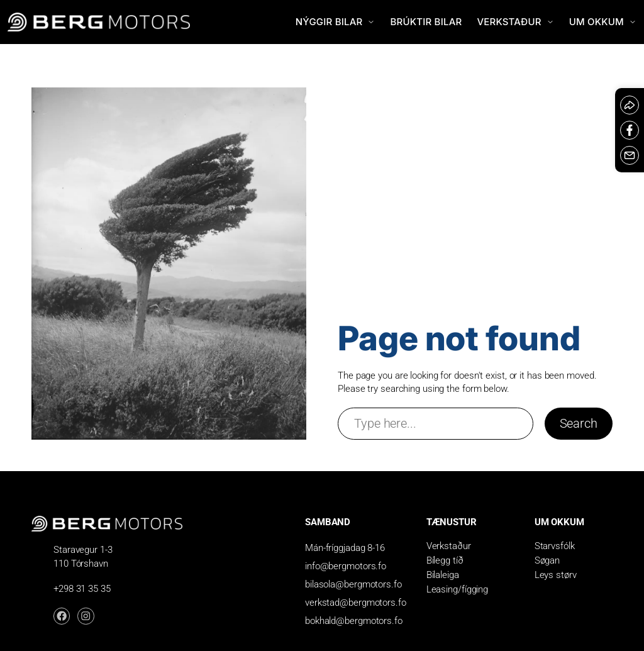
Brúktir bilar (426, 22)
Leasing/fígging (458, 589)
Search (579, 423)
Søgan (547, 560)
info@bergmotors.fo (346, 566)
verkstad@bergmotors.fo (356, 603)
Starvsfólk (555, 546)
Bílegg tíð (445, 560)
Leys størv (556, 575)
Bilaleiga (443, 575)
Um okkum (603, 22)
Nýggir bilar (336, 22)
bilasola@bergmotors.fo (353, 584)
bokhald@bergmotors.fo (354, 621)
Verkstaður (515, 22)
